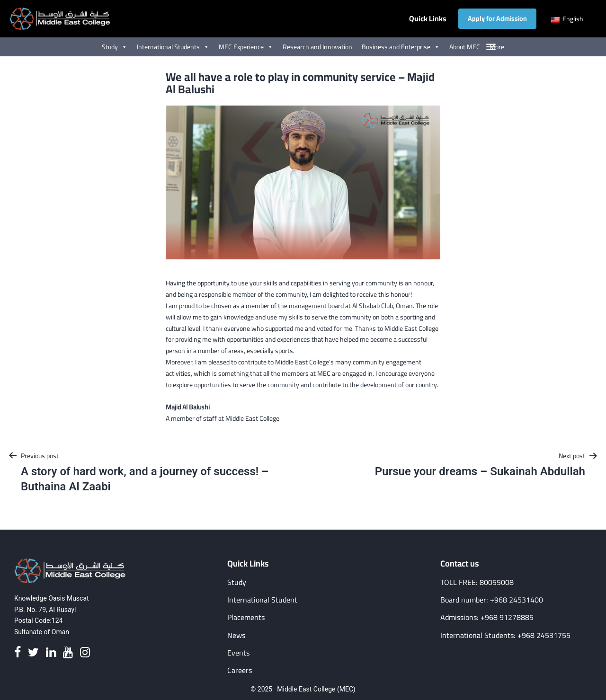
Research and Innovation (317, 47)
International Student (262, 600)
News (236, 635)
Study (115, 47)
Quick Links (428, 19)
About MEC (465, 47)
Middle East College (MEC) (316, 689)
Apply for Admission (497, 18)
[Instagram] (85, 653)
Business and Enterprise (401, 47)
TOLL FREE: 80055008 (477, 582)
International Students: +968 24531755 (505, 635)
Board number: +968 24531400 (492, 600)
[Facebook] (18, 653)
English (567, 19)
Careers (240, 670)
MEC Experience (246, 47)
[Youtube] (68, 653)
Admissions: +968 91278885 (487, 617)
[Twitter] (33, 653)
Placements (246, 617)
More (497, 47)
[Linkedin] (51, 653)
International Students (173, 47)
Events (238, 653)
